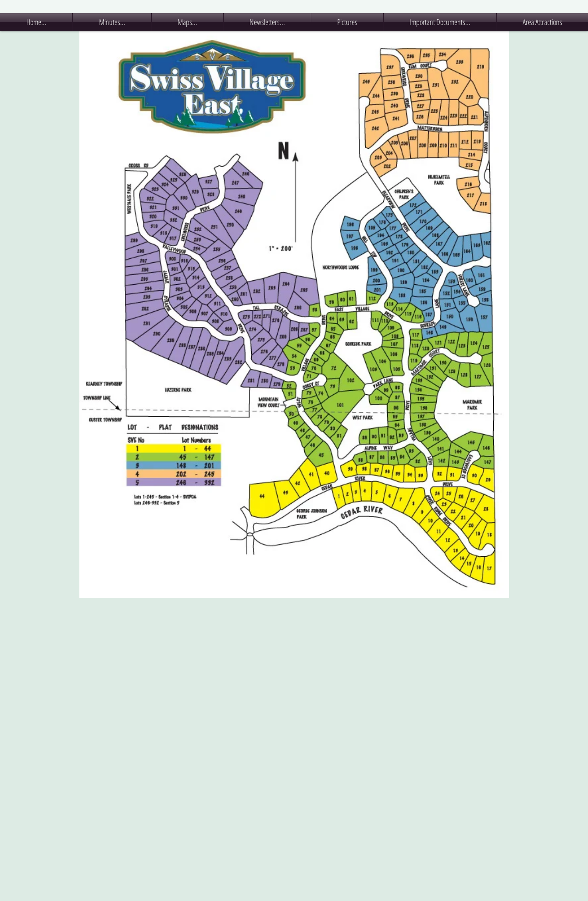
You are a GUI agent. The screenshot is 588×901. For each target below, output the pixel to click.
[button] (112, 22)
